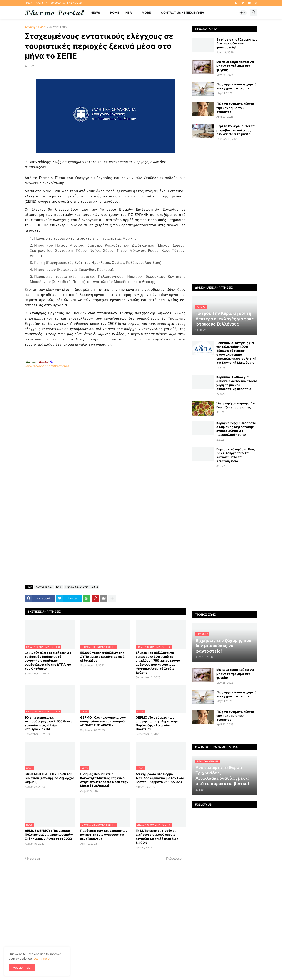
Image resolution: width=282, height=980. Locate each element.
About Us (41, 3)
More (146, 12)
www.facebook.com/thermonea (105, 424)
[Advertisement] (105, 426)
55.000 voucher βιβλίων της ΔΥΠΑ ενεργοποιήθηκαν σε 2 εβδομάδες (102, 657)
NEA (129, 12)
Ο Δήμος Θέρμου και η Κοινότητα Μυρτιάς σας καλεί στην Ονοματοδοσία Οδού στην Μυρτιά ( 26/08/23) (104, 780)
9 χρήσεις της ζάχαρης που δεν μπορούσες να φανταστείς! (237, 43)
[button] (243, 13)
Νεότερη (33, 858)
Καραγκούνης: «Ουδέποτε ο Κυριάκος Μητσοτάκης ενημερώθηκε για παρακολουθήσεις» (236, 429)
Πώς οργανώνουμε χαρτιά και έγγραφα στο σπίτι (236, 86)
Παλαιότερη (175, 858)
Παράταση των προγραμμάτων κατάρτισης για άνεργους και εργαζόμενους (104, 834)
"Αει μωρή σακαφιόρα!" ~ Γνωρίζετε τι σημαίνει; (236, 405)
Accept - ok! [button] (22, 968)
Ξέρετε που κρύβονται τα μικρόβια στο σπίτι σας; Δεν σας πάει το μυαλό (235, 130)
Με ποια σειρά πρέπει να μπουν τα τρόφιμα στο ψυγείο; (235, 66)
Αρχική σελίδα (35, 27)
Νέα (59, 587)
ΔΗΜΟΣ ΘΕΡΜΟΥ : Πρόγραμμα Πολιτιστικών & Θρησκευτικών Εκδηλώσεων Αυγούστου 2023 (49, 834)
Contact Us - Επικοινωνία (67, 3)
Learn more (42, 958)
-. (39, 362)
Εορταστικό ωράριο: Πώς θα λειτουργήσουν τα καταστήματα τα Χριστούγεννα (236, 455)
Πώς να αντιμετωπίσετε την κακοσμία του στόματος (235, 108)
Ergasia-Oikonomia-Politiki (81, 587)
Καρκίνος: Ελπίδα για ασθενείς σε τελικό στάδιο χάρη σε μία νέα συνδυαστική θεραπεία (237, 383)
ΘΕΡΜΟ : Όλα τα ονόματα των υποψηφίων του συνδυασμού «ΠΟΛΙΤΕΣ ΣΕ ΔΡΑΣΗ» (103, 721)
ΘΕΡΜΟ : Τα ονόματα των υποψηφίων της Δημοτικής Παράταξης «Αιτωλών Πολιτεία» (157, 723)
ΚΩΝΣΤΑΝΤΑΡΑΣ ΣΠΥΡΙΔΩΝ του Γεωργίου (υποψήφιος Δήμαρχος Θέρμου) (50, 778)
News (95, 12)
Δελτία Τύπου (59, 27)
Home (28, 3)
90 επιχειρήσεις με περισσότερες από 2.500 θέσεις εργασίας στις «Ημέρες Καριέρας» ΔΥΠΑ (49, 723)
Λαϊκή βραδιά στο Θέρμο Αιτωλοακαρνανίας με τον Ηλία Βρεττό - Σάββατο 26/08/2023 (160, 778)
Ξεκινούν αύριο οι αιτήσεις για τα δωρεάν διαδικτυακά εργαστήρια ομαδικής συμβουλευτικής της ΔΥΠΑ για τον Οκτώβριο (48, 661)
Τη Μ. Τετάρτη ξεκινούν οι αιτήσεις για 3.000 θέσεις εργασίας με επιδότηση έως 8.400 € (157, 837)
